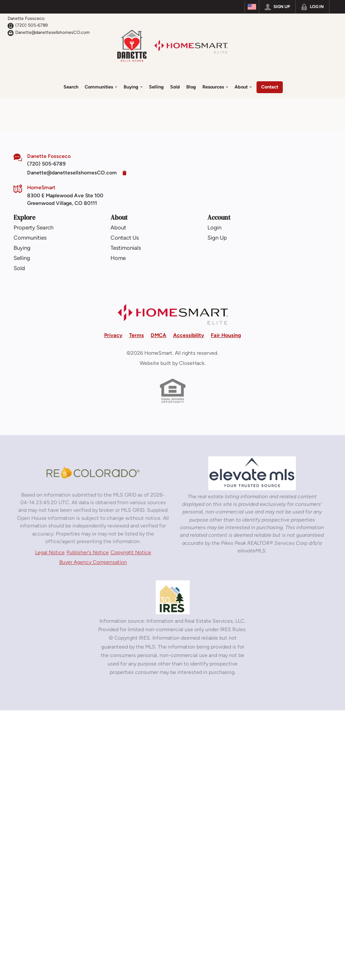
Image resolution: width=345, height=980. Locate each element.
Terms (137, 333)
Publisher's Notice (88, 551)
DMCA (159, 333)
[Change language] (252, 7)
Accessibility (189, 333)
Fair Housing (226, 333)
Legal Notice (50, 551)
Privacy (113, 333)
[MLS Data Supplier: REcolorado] (93, 471)
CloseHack (192, 362)
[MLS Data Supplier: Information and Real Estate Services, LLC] (173, 596)
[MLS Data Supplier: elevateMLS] (252, 472)
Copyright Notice (131, 551)
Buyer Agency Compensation (93, 560)
